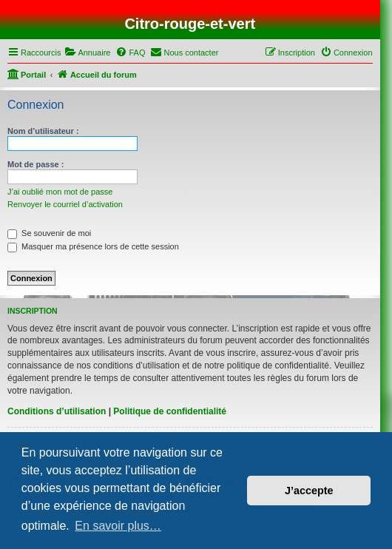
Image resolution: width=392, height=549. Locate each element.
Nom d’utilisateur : (43, 131)
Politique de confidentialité (170, 411)
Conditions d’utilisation (57, 411)
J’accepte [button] (309, 491)
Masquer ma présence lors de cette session (93, 246)
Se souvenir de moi (49, 233)
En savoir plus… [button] (118, 526)
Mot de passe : (36, 164)
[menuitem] (87, 53)
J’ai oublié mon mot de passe (60, 192)
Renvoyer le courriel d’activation (65, 204)
